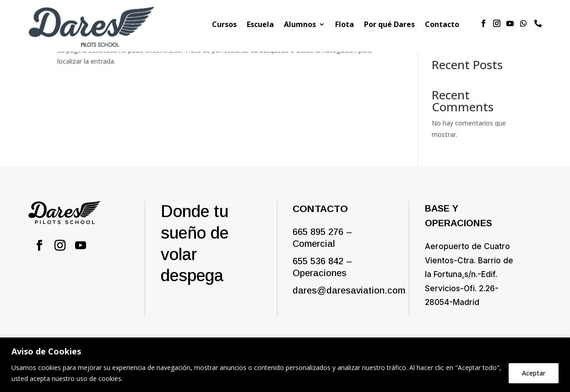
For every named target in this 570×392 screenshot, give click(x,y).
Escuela (260, 25)
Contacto (442, 25)
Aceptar (534, 373)
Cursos (224, 25)
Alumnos (300, 25)
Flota (345, 25)
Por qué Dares (389, 25)
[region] (285, 365)
